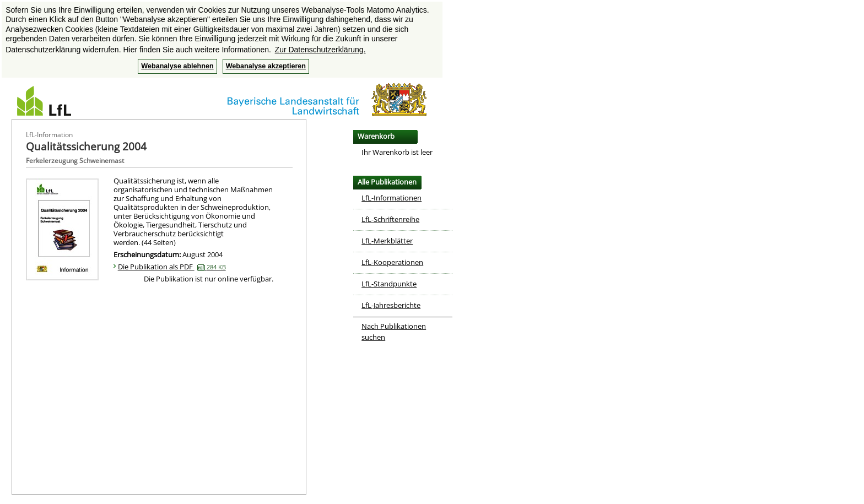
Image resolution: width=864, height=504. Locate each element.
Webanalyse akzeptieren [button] (266, 66)
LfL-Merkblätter (387, 241)
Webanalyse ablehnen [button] (177, 66)
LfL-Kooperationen (392, 262)
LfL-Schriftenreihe (390, 219)
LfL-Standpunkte (389, 284)
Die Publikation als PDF (172, 267)
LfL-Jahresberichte (391, 305)
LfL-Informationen (391, 198)
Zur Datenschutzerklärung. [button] (320, 50)
